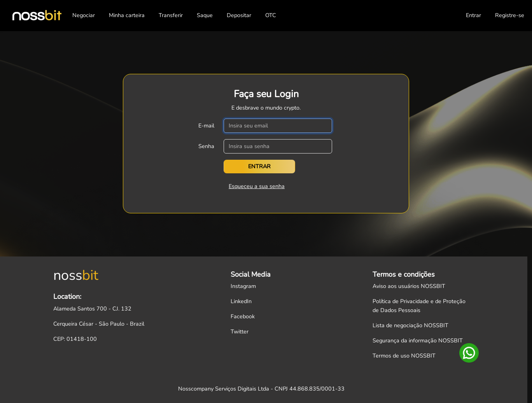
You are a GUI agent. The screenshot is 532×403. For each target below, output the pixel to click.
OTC (271, 15)
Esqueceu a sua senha (257, 186)
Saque (205, 15)
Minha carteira (127, 15)
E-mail (206, 126)
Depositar (239, 15)
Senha (206, 146)
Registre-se (510, 15)
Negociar (84, 15)
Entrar (473, 15)
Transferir (171, 15)
